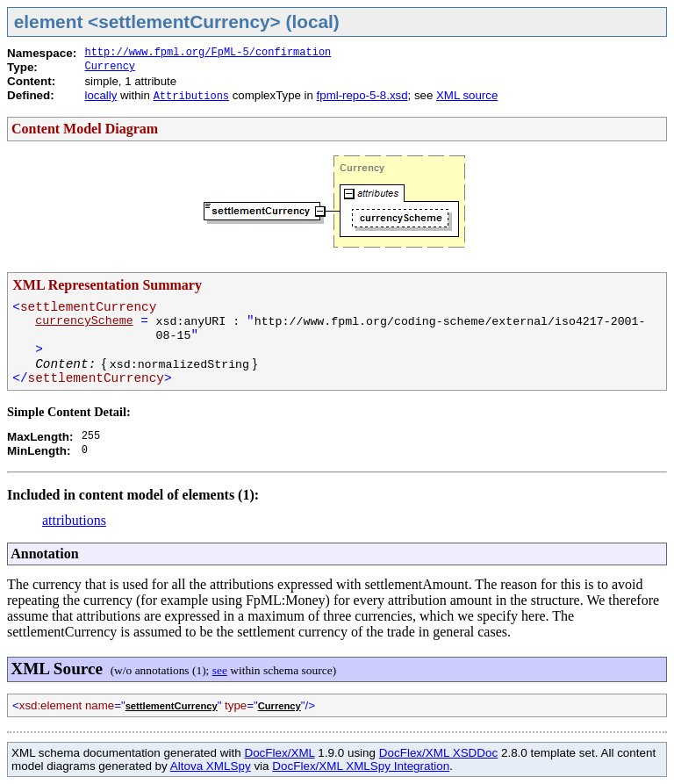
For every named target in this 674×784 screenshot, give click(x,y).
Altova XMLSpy (211, 766)
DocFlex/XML (279, 753)
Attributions (191, 97)
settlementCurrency (172, 706)
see (220, 670)
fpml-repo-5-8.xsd (362, 95)
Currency (110, 67)
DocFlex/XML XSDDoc (438, 753)
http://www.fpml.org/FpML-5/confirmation (208, 53)
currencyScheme (84, 321)
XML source (467, 95)
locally (100, 95)
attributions (74, 520)
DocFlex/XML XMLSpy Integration (361, 766)
